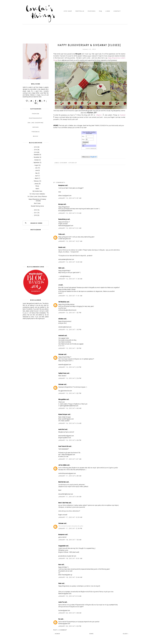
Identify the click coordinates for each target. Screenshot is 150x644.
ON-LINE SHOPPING (36, 123)
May (36, 173)
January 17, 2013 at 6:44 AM (70, 497)
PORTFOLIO (80, 11)
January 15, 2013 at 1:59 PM (70, 348)
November (36, 157)
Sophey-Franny (63, 373)
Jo (59, 285)
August (37, 165)
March (36, 178)
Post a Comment (60, 630)
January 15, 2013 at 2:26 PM (70, 378)
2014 (35, 150)
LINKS (108, 11)
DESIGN (36, 127)
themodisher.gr (63, 219)
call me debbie (63, 465)
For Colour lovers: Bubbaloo (37, 194)
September (36, 163)
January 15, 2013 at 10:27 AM (70, 241)
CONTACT (117, 11)
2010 (35, 215)
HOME (91, 634)
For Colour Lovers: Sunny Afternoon (37, 197)
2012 (35, 210)
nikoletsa (61, 319)
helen (60, 583)
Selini (60, 268)
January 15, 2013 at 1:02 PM (70, 313)
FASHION (36, 114)
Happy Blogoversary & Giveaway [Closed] (37, 200)
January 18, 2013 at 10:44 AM (70, 577)
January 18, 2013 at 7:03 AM (70, 540)
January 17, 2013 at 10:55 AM (70, 517)
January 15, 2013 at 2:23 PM (70, 367)
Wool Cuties (37, 203)
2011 (35, 213)
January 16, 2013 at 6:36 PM (70, 440)
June (36, 170)
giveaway (64, 163)
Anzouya (61, 204)
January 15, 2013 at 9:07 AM (70, 198)
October (36, 160)
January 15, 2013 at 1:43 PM (70, 330)
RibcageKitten (62, 399)
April (37, 176)
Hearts (37, 189)
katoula (61, 247)
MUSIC (36, 136)
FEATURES (92, 11)
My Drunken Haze (37, 191)
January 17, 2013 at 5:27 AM (70, 459)
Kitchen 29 (73, 163)
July (36, 168)
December (36, 155)
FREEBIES (36, 132)
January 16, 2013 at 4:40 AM (70, 408)
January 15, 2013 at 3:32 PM (70, 393)
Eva (59, 619)
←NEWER (57, 634)
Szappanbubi (62, 546)
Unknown (61, 354)
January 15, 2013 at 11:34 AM (70, 279)
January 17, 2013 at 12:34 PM (70, 528)
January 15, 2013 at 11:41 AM (70, 296)
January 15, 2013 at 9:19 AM (70, 213)
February (36, 181)
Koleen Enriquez (63, 414)
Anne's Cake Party (63, 503)
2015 (35, 147)
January (36, 184)
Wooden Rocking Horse (37, 206)
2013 (35, 152)
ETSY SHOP (68, 11)
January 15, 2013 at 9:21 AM (70, 228)
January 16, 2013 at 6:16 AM (70, 423)
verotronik (61, 336)
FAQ (101, 11)
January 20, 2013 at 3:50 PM (70, 626)
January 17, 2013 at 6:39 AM (70, 476)
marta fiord (62, 429)
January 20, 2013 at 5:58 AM (70, 613)
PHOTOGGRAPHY (36, 118)
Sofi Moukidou (62, 302)
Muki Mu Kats (62, 482)
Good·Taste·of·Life (64, 446)
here (93, 125)
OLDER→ (126, 634)
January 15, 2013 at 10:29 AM (70, 262)
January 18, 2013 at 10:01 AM (70, 558)
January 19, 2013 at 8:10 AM (70, 596)
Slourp (37, 186)
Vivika (60, 234)
